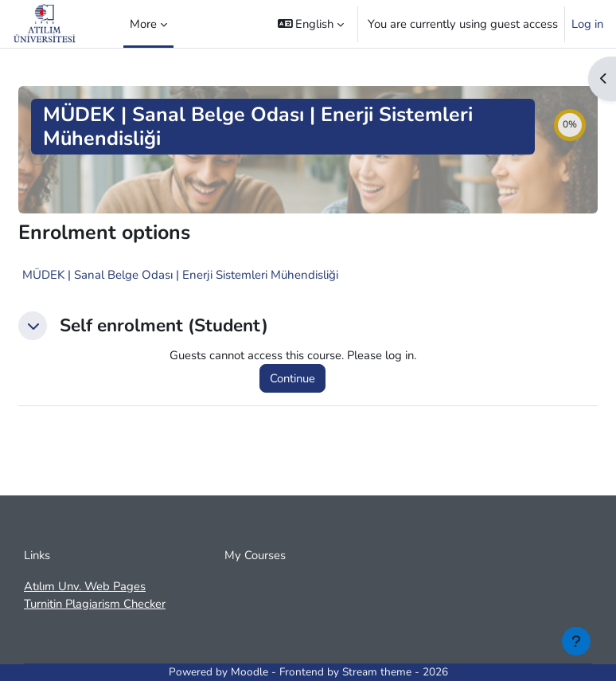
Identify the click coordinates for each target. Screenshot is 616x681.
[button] (311, 24)
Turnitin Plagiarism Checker (95, 604)
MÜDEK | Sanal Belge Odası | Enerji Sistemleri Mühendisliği (180, 275)
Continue (292, 378)
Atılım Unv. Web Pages (85, 586)
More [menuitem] (143, 24)
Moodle (250, 672)
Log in (587, 24)
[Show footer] (576, 641)
